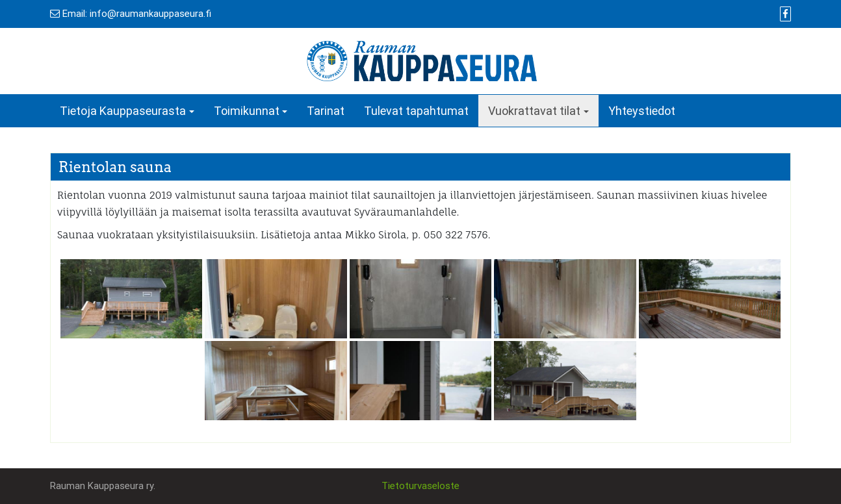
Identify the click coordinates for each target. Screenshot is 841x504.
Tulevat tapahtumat (416, 111)
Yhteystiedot (642, 111)
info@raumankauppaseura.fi (150, 14)
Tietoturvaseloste (420, 486)
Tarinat (326, 111)
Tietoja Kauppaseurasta (123, 111)
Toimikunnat (247, 111)
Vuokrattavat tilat (534, 111)
